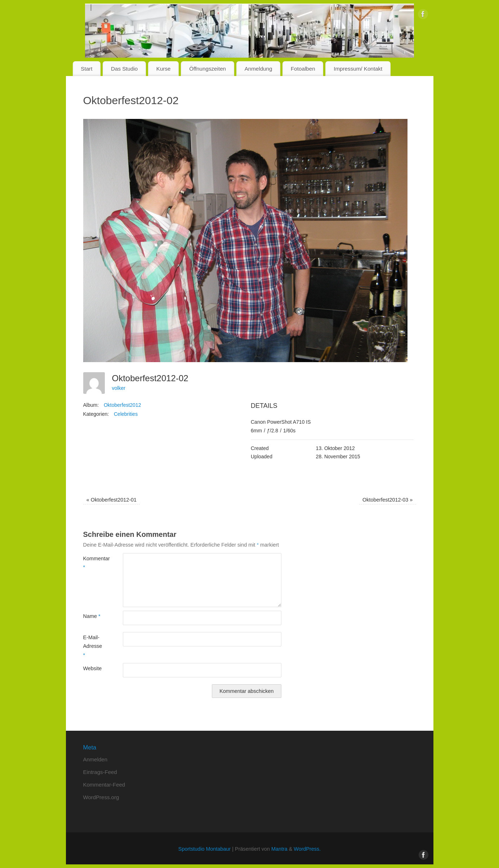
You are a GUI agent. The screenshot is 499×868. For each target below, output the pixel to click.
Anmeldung (259, 69)
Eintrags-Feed (100, 772)
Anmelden (95, 759)
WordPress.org (101, 797)
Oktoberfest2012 (122, 405)
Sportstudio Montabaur (205, 849)
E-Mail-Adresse (93, 646)
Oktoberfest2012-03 (387, 500)
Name (92, 616)
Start (86, 69)
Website (93, 668)
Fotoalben (303, 69)
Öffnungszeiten (208, 69)
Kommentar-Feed (104, 785)
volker (119, 388)
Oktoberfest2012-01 (112, 500)
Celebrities (126, 414)
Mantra (279, 849)
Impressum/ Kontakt (358, 69)
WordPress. (307, 849)
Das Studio (124, 69)
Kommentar (93, 563)
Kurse (164, 69)
